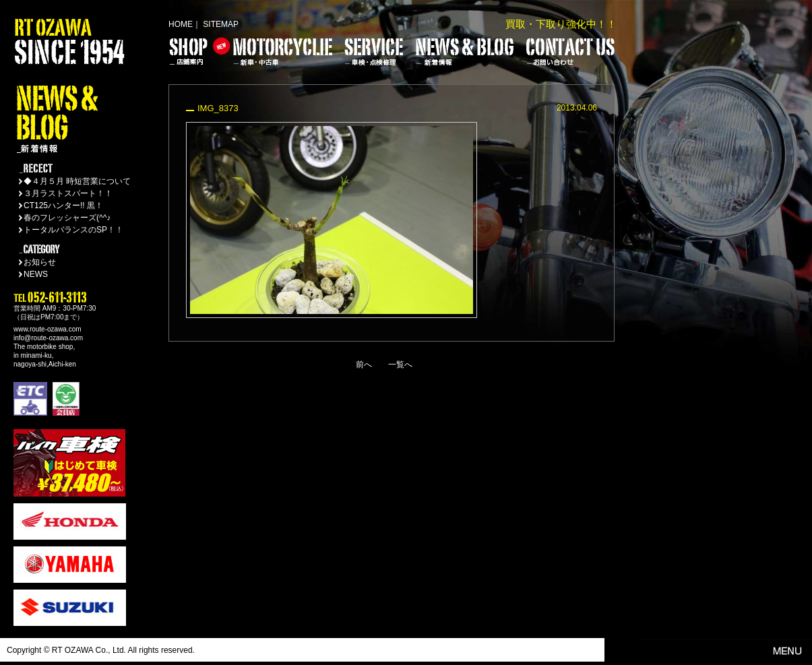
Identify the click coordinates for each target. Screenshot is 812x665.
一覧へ (400, 365)
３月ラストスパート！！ (68, 193)
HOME (181, 24)
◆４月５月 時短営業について (77, 181)
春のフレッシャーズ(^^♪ (67, 218)
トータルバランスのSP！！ (73, 230)
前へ (364, 365)
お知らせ (40, 262)
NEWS (36, 274)
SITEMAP (221, 24)
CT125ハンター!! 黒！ (63, 205)
